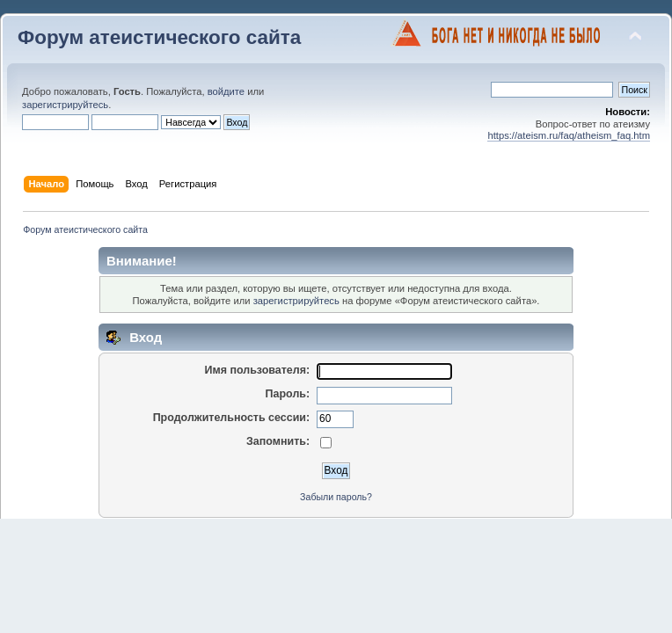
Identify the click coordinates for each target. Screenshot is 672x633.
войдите (226, 91)
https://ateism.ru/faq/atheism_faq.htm (569, 135)
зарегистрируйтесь (65, 105)
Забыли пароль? (336, 497)
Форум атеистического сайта (159, 37)
